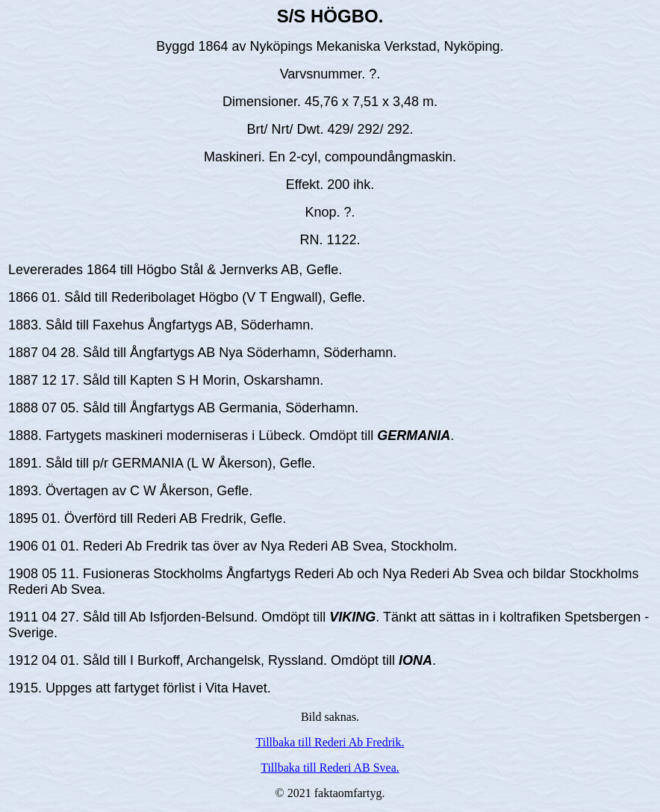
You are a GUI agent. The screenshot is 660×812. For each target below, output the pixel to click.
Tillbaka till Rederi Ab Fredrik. (330, 742)
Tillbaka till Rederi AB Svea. (330, 768)
